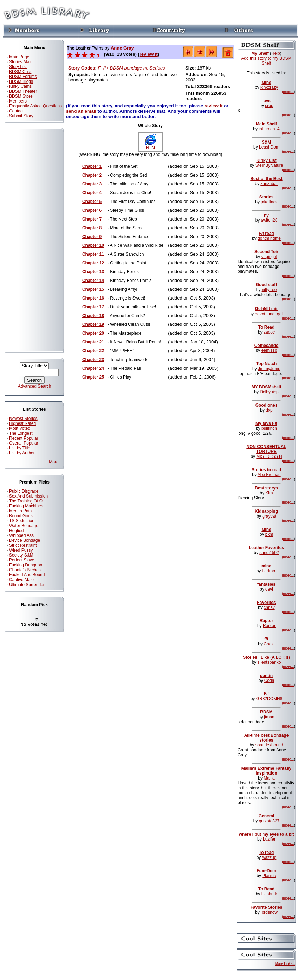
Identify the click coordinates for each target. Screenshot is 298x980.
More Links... (285, 964)
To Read (266, 327)
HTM (150, 146)
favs (266, 101)
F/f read (266, 234)
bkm (269, 534)
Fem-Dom (266, 871)
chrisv (269, 607)
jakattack (269, 202)
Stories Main (21, 62)
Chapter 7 (92, 219)
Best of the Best (266, 179)
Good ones (267, 405)
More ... (56, 462)
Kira (269, 493)
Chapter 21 (93, 342)
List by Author (22, 453)
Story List (18, 67)
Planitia (269, 876)
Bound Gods (21, 516)
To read (266, 853)
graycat (269, 516)
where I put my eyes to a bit (267, 834)
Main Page (19, 57)
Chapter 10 (93, 245)
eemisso (269, 350)
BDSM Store (21, 96)
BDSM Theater (23, 91)
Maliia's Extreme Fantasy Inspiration (266, 771)
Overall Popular (24, 443)
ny (266, 215)
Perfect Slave (22, 560)
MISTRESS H (269, 456)
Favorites (266, 603)
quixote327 (269, 821)
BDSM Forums (23, 77)
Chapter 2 (92, 175)
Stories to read (266, 470)
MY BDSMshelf (266, 387)
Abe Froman (269, 475)
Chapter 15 (93, 289)
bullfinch (269, 428)
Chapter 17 (93, 307)
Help (276, 53)
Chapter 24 (93, 368)
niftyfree (269, 290)
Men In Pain (20, 511)
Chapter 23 (93, 360)
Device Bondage (25, 540)
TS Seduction (22, 521)
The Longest (21, 433)
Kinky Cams (20, 86)
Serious (157, 68)
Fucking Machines (26, 506)
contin (266, 676)
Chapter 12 (93, 263)
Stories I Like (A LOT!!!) (266, 657)
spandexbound (269, 745)
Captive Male (21, 580)
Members (18, 101)
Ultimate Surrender (27, 585)
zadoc (269, 332)
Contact (16, 111)
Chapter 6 (92, 210)
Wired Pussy (21, 550)
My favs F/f (266, 423)
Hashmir (269, 894)
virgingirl (269, 257)
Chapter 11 (93, 254)
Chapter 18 (93, 316)
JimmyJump (269, 369)
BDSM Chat (20, 72)
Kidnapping (266, 511)
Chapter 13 (93, 272)
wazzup (269, 857)
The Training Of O (26, 501)
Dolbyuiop (269, 392)
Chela (269, 644)
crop (269, 106)
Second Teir (266, 252)
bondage (133, 68)
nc (146, 68)
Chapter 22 (93, 351)
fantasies (266, 584)
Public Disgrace (24, 491)
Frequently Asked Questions (35, 106)
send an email (81, 111)
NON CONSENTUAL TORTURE (266, 449)
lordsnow (269, 912)
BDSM (117, 68)
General (267, 816)
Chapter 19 (93, 324)
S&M (267, 142)
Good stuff (267, 285)
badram (269, 571)
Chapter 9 (92, 237)
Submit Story (21, 116)
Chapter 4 (92, 193)
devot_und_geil (269, 314)
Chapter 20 (93, 333)
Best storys (266, 488)
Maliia (269, 778)
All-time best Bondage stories (267, 738)
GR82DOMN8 (269, 699)
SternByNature (269, 165)
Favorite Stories (267, 907)
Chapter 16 (93, 298)
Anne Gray (122, 48)
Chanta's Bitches (25, 570)
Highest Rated (22, 423)
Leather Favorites (266, 548)
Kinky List (266, 160)
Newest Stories (23, 419)
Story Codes (82, 68)
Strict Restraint (23, 545)
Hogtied (16, 531)
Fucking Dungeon (26, 565)
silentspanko (269, 662)
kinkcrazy (269, 87)
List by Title (20, 448)
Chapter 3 (92, 184)
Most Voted (20, 428)
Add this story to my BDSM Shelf (266, 61)
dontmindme (269, 238)
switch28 (269, 220)
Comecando (267, 346)
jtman (269, 717)
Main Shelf (266, 124)
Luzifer (269, 839)
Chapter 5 (92, 202)
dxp (269, 410)
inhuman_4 (269, 129)
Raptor (267, 621)
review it (149, 54)
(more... (288, 92)
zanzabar (269, 184)
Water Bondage (24, 526)
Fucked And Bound (27, 575)
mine (266, 566)
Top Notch (266, 364)
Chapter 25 (93, 377)
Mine (266, 83)
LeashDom (269, 147)
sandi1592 (269, 553)
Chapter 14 (93, 281)
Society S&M (21, 555)
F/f (267, 694)
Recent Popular (24, 438)
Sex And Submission (28, 496)
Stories (267, 197)
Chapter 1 (92, 166)
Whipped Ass (21, 535)
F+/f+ (103, 68)
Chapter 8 (92, 228)
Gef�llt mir (267, 309)
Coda (269, 680)
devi (269, 589)
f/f (266, 639)
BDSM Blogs (21, 81)
